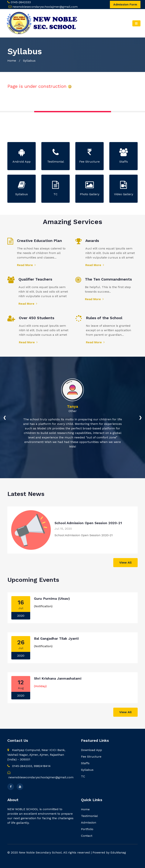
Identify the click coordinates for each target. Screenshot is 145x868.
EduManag (118, 852)
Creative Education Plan (39, 241)
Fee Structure (91, 757)
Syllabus (87, 770)
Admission (89, 822)
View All (125, 562)
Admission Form (125, 4)
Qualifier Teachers (35, 279)
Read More (26, 265)
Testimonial (89, 816)
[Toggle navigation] (136, 23)
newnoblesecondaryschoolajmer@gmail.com (45, 7)
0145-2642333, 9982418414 (29, 766)
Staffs (85, 763)
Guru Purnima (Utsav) (52, 598)
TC (83, 776)
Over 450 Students (37, 318)
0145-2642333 (21, 2)
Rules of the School (104, 318)
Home (12, 61)
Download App (91, 750)
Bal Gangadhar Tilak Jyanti (56, 638)
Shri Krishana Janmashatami (58, 678)
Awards (92, 241)
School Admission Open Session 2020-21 (88, 523)
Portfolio (87, 829)
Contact (87, 836)
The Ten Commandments (108, 279)
